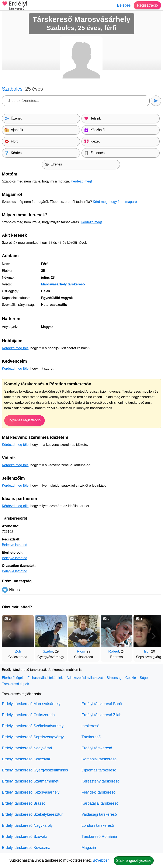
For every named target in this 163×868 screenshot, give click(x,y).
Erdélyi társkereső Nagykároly (27, 825)
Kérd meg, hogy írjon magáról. (116, 202)
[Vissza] (9, 636)
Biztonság (114, 678)
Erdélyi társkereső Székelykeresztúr (32, 814)
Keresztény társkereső (100, 781)
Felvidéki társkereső (98, 792)
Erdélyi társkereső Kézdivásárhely (31, 792)
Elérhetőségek (13, 678)
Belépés (124, 5)
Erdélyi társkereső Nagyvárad (27, 748)
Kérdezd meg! (81, 181)
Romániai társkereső (99, 759)
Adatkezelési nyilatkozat (85, 678)
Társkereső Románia (99, 837)
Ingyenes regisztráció (25, 420)
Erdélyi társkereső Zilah (101, 715)
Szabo (48, 651)
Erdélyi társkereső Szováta (25, 837)
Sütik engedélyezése (134, 861)
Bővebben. (102, 860)
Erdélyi (15, 6)
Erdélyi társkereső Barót (102, 704)
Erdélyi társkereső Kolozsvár (26, 759)
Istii (147, 651)
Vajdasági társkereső (99, 814)
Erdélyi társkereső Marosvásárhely (31, 704)
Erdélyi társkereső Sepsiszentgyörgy (33, 737)
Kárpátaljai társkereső (100, 803)
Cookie (131, 678)
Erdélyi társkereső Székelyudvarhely (33, 726)
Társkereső (91, 737)
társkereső (90, 726)
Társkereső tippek (15, 684)
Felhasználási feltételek (45, 678)
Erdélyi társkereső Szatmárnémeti (31, 781)
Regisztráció (147, 5)
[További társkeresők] (154, 636)
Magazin (89, 848)
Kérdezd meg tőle (15, 348)
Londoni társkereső (98, 825)
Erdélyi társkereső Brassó (24, 803)
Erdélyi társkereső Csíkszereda (28, 715)
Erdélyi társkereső (97, 748)
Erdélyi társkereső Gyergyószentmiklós (35, 770)
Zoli (18, 651)
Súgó (144, 678)
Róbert (114, 651)
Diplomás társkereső (99, 770)
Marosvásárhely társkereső (63, 284)
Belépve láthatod (15, 545)
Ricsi (81, 651)
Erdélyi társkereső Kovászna (26, 848)
